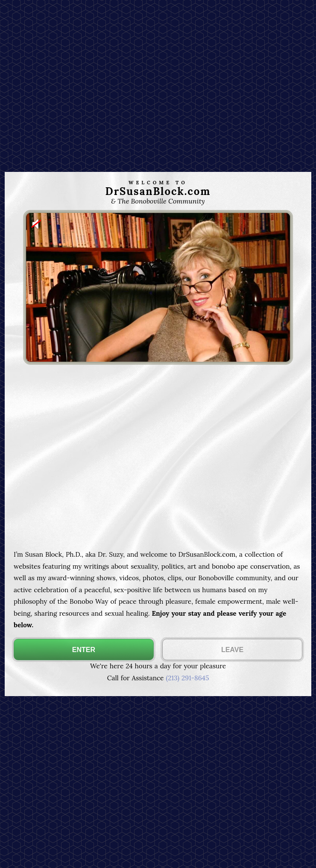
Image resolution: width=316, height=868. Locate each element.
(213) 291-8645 (187, 678)
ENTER (84, 650)
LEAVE (232, 650)
